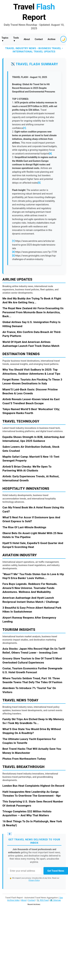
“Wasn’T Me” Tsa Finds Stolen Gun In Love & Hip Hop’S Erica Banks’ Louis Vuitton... (33, 576)
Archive (52, 39)
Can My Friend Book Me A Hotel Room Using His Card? (33, 509)
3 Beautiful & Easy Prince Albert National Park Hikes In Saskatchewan (32, 610)
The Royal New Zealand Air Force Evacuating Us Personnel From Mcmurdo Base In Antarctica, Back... (33, 312)
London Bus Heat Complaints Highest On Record (33, 786)
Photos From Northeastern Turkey (24, 759)
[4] (50, 154)
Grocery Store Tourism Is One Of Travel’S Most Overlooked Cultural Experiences (32, 660)
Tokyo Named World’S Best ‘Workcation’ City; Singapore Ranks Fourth (31, 411)
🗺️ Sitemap (55, 900)
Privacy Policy (34, 880)
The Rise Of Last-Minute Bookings (24, 527)
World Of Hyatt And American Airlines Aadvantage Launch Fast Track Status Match (31, 344)
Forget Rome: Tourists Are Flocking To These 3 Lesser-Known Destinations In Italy (32, 381)
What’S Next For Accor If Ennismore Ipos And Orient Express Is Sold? (31, 519)
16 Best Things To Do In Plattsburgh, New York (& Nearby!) (32, 823)
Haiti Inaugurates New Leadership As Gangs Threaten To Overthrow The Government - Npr (32, 794)
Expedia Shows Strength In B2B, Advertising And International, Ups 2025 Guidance (34, 439)
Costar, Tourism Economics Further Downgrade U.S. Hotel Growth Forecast (32, 670)
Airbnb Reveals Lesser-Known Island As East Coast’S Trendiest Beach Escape (31, 401)
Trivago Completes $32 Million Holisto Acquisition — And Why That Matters (27, 813)
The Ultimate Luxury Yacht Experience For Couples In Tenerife (29, 741)
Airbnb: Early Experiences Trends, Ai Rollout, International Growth (31, 478)
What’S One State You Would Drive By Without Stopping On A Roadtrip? (32, 731)
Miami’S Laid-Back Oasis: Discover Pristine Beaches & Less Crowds (30, 391)
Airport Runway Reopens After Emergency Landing (29, 620)
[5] (39, 183)
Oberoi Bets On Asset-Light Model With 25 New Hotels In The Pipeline (33, 535)
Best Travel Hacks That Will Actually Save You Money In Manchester (32, 751)
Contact (39, 39)
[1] (25, 128)
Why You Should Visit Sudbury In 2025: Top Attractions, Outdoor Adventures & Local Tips (31, 372)
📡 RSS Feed (43, 900)
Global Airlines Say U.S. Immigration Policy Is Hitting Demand (31, 324)
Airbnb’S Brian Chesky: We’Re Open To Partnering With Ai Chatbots (27, 469)
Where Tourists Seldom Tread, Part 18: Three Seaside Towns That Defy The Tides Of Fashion (32, 680)
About (27, 39)
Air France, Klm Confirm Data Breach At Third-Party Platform (32, 334)
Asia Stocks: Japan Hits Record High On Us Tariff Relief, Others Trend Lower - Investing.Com (34, 651)
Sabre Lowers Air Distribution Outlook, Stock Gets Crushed (31, 449)
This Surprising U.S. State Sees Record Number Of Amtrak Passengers (33, 803)
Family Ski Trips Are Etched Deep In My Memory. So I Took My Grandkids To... (33, 721)
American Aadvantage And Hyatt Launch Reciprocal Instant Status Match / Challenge (31, 600)
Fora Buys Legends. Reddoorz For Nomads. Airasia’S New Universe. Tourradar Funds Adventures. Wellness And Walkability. (30, 588)
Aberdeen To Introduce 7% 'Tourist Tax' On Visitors (29, 690)
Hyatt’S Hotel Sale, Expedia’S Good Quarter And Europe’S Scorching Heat (33, 545)
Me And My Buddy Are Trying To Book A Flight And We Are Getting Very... (32, 300)
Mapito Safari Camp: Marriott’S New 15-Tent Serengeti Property (31, 459)
